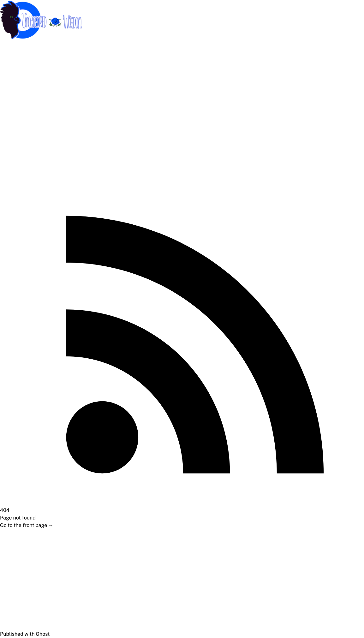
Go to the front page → (27, 525)
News (10, 136)
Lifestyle (14, 110)
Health (12, 123)
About (11, 73)
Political (13, 98)
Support (13, 60)
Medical (13, 85)
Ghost (43, 634)
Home (11, 47)
